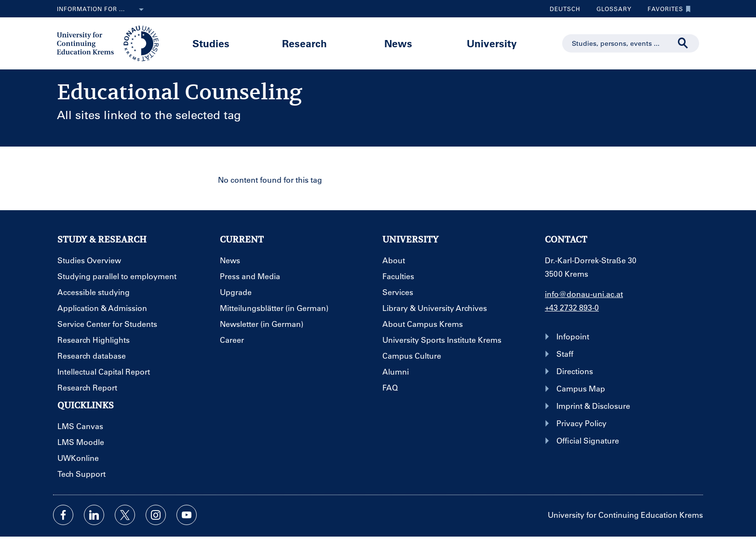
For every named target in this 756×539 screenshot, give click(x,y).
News (398, 43)
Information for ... (102, 10)
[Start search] (683, 43)
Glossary (610, 9)
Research (304, 43)
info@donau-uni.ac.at (584, 294)
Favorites (667, 9)
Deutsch (565, 9)
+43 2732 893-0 (572, 307)
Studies (211, 43)
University (492, 43)
